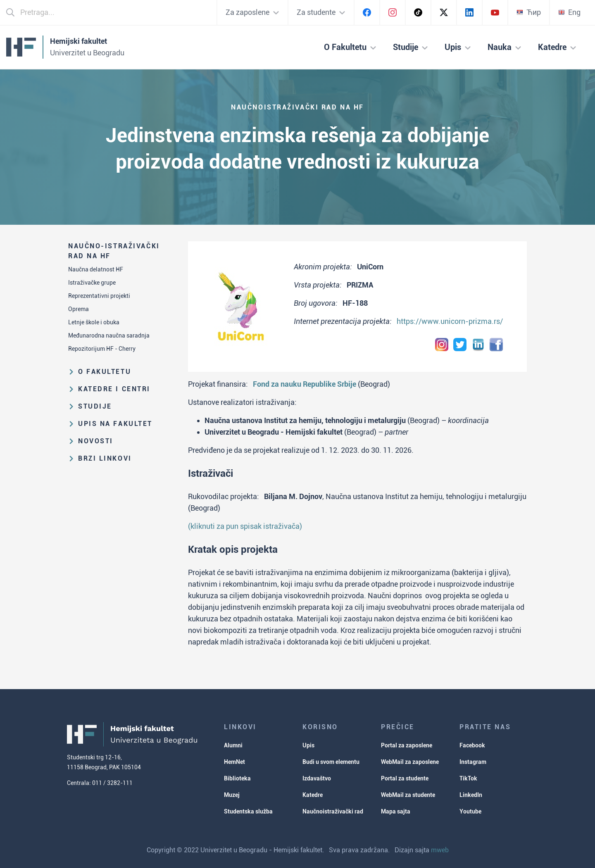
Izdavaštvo (317, 778)
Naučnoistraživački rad (333, 811)
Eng (569, 12)
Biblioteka (237, 778)
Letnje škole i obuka (94, 322)
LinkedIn (471, 795)
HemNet (234, 762)
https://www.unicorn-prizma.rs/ (450, 321)
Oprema (79, 309)
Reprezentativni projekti (99, 296)
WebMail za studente (408, 795)
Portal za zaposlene (407, 745)
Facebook (472, 745)
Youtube (470, 811)
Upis (308, 745)
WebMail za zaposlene (410, 762)
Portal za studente (405, 778)
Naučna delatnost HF (96, 269)
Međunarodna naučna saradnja (109, 335)
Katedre (313, 795)
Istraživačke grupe (92, 283)
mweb (440, 850)
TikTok (468, 778)
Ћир (529, 12)
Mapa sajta (396, 811)
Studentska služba (248, 811)
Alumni (233, 745)
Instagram (473, 762)
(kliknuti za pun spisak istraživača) (245, 526)
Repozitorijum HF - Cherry (102, 349)
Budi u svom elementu (331, 762)
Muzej (232, 795)
